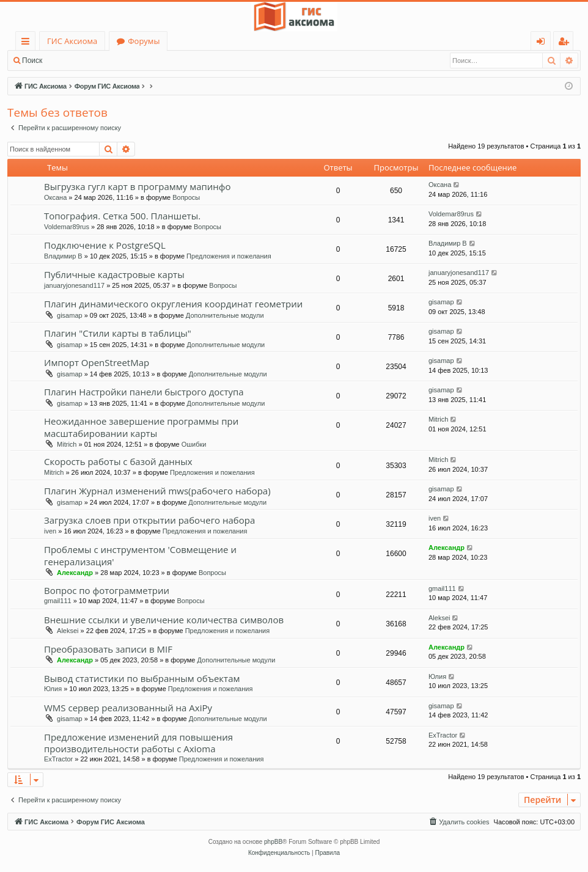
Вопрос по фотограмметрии (107, 590)
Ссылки (28, 43)
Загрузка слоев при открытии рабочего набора (149, 520)
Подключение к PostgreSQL (105, 245)
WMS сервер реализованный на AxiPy (128, 708)
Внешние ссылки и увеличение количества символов (164, 620)
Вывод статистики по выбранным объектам (142, 678)
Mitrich (67, 444)
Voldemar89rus (67, 227)
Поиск (32, 60)
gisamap (70, 315)
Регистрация (116, 60)
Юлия (53, 689)
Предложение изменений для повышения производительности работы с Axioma (138, 743)
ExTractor (58, 759)
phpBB (273, 842)
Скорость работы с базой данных (118, 461)
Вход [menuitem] (543, 43)
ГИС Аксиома (72, 41)
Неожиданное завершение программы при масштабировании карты (141, 427)
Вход (69, 60)
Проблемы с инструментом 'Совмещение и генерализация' (140, 555)
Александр (75, 573)
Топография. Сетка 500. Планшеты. (122, 216)
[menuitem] (458, 822)
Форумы (144, 41)
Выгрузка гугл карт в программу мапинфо (138, 186)
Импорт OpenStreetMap (97, 362)
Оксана (55, 197)
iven (50, 531)
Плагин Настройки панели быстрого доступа (144, 392)
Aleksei (68, 631)
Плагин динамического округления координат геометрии (173, 304)
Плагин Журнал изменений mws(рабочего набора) (157, 491)
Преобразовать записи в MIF (108, 649)
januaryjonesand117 (74, 285)
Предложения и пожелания (229, 256)
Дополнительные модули (225, 315)
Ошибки (194, 444)
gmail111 (58, 601)
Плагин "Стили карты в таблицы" (118, 333)
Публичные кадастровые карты (114, 274)
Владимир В (63, 256)
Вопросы (186, 197)
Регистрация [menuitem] (566, 43)
